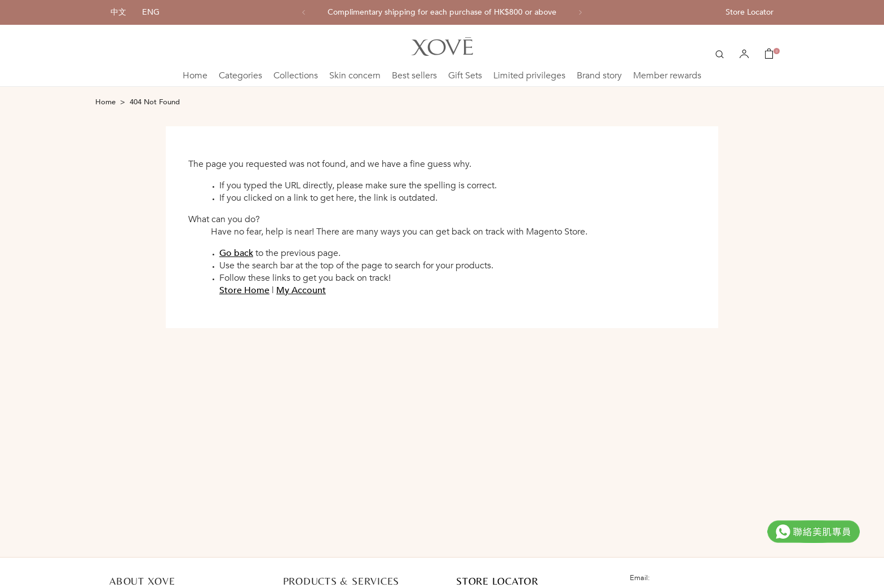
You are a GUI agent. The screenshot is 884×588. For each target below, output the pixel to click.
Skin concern (355, 76)
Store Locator (750, 12)
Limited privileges (529, 76)
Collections (296, 76)
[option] (442, 12)
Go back (236, 253)
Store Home (244, 290)
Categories (240, 76)
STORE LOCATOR (497, 581)
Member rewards (667, 76)
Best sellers (414, 76)
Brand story (599, 76)
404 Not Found (155, 102)
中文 (118, 12)
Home (195, 76)
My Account (301, 290)
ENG (151, 12)
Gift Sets (465, 76)
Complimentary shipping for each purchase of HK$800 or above (442, 12)
